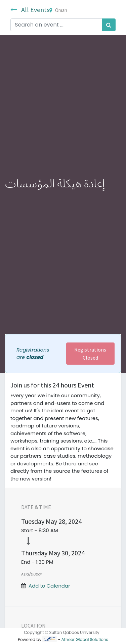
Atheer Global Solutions (85, 639)
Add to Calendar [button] (49, 586)
